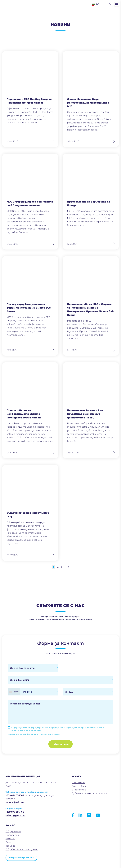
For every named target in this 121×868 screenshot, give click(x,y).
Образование (13, 831)
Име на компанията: (23, 668)
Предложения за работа (21, 858)
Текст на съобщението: (25, 704)
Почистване (79, 786)
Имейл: (69, 692)
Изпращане (61, 744)
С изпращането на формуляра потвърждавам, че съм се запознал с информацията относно (58, 729)
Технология (78, 782)
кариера (10, 846)
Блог (8, 842)
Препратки (13, 835)
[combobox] (14, 692)
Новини (10, 839)
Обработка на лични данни (22, 849)
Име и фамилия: (19, 680)
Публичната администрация (89, 793)
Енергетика (79, 790)
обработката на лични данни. (26, 730)
